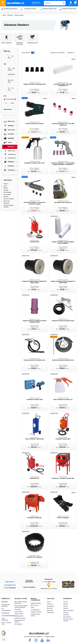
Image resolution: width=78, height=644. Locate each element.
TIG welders (18, 609)
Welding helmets (19, 616)
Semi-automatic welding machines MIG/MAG (21, 607)
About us (6, 184)
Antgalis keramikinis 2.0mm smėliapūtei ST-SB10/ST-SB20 (35, 282)
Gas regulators (18, 624)
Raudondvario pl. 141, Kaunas (49, 589)
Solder (33, 608)
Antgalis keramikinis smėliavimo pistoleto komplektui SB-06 (35, 321)
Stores (5, 186)
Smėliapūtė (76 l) (35, 478)
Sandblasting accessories (10, 158)
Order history (50, 613)
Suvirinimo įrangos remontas (9, 206)
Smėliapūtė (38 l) (35, 242)
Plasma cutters (18, 612)
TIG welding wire (35, 610)
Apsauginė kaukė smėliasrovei (63, 202)
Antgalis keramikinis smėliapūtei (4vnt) (35, 84)
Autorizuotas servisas (30, 9)
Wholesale (6, 203)
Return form (7, 201)
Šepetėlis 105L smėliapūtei (35, 557)
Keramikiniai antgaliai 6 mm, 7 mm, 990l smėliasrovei (63, 124)
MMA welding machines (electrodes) (21, 603)
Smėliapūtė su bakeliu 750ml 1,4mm (35, 163)
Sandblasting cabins (33, 43)
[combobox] (55, 3)
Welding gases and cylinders (20, 621)
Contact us (50, 604)
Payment (6, 197)
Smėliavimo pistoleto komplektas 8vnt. (63, 360)
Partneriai (66, 613)
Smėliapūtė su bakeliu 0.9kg (35, 400)
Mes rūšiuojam (7, 192)
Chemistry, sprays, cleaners (36, 615)
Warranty (6, 190)
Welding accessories (20, 618)
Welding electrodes (36, 603)
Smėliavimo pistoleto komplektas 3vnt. (35, 360)
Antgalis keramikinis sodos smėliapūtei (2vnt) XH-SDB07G (63, 242)
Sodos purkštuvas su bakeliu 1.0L (63, 400)
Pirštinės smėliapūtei (63, 518)
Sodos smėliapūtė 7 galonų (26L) (35, 439)
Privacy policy (7, 195)
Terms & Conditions (9, 199)
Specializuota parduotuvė (10, 9)
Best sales (50, 608)
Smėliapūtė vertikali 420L (35, 518)
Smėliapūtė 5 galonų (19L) (63, 439)
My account (50, 610)
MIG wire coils (35, 605)
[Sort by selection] (71, 53)
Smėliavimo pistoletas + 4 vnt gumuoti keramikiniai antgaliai (34, 203)
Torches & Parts (19, 614)
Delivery (6, 188)
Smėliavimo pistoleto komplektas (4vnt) (63, 321)
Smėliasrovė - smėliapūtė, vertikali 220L (63, 478)
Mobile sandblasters (7, 43)
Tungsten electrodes (36, 612)
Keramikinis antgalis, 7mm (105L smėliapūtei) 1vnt (63, 85)
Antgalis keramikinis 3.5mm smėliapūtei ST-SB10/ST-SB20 (63, 282)
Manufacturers (51, 606)
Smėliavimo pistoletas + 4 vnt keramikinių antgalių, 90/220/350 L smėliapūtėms (63, 164)
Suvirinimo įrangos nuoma (49, 9)
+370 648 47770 (10, 585)
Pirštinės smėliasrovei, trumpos (35, 124)
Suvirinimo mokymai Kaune (69, 9)
